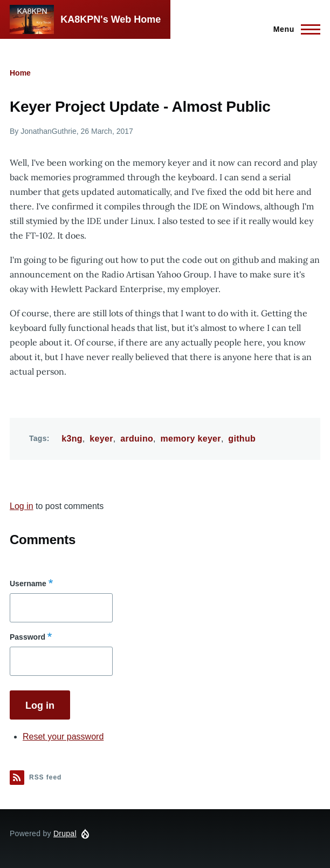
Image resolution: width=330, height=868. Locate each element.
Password (27, 637)
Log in (22, 506)
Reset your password (63, 737)
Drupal (65, 833)
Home (20, 73)
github (242, 439)
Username (28, 584)
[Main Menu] (294, 29)
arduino (137, 439)
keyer (101, 439)
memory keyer (191, 439)
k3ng (72, 439)
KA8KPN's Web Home (111, 19)
